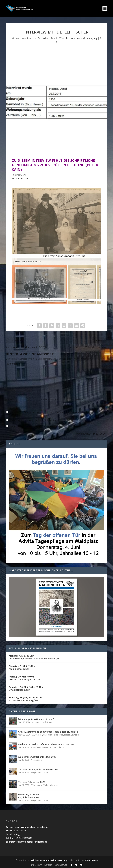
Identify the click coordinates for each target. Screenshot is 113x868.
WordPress (92, 860)
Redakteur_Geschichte (38, 38)
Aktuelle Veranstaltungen (27, 648)
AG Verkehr (37, 735)
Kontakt (48, 865)
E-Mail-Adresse (49, 399)
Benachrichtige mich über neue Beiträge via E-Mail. (35, 426)
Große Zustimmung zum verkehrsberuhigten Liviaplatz (48, 732)
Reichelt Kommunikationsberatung (49, 860)
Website (79, 399)
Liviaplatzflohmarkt (26, 688)
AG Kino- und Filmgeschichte (24, 678)
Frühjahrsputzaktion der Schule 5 (36, 719)
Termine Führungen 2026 (32, 782)
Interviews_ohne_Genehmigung (82, 38)
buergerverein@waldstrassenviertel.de (26, 842)
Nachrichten (47, 722)
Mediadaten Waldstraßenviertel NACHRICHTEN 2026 (46, 744)
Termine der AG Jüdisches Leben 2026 (38, 769)
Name (10, 399)
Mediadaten (58, 747)
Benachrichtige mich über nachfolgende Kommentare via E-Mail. (42, 420)
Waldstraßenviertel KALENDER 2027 (37, 757)
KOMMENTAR (13, 364)
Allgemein (37, 722)
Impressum (36, 865)
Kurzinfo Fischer (20, 178)
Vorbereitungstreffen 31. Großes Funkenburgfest (35, 657)
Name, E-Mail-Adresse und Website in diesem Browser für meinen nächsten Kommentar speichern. (52, 413)
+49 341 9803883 (23, 838)
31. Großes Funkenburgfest (26, 699)
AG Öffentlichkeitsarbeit (42, 747)
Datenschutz (61, 865)
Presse (67, 735)
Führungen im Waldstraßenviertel (46, 785)
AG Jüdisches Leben (22, 667)
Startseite (75, 735)
